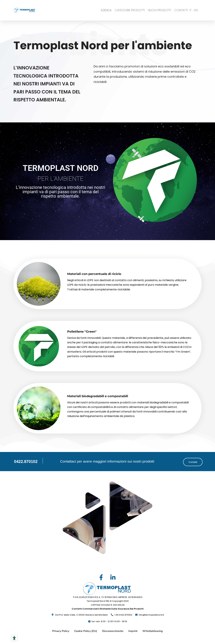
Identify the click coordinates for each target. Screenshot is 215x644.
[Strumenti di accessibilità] (14, 638)
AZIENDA (106, 10)
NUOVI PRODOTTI (159, 10)
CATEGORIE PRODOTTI (130, 10)
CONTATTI (181, 10)
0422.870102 (26, 461)
